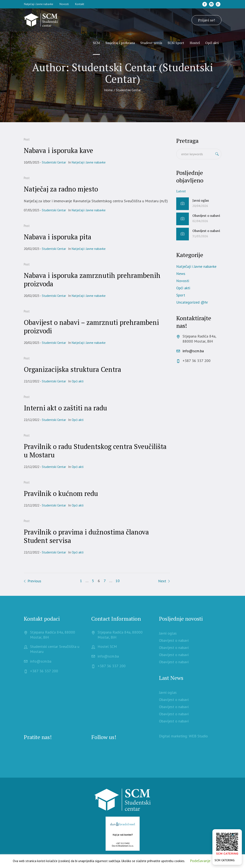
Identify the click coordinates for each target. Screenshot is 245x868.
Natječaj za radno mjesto (61, 189)
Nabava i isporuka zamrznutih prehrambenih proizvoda (92, 280)
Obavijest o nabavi (206, 216)
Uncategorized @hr (192, 302)
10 (118, 581)
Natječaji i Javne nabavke (89, 162)
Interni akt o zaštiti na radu (65, 408)
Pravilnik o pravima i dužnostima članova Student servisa (86, 536)
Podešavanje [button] (200, 861)
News (181, 274)
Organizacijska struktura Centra (72, 369)
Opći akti (78, 381)
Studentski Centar (54, 162)
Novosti (183, 281)
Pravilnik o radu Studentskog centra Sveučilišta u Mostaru (95, 451)
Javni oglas (201, 200)
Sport (181, 295)
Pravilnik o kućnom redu (61, 493)
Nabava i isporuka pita (58, 237)
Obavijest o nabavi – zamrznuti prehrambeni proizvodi (91, 327)
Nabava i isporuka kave (58, 150)
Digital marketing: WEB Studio (183, 736)
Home (108, 90)
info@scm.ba (193, 351)
